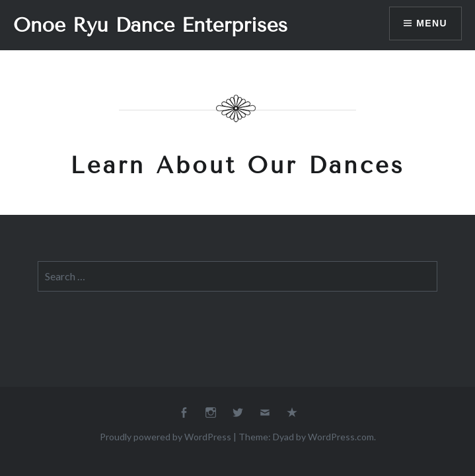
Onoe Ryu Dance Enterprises (150, 25)
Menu (432, 23)
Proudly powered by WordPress (165, 437)
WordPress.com (341, 437)
